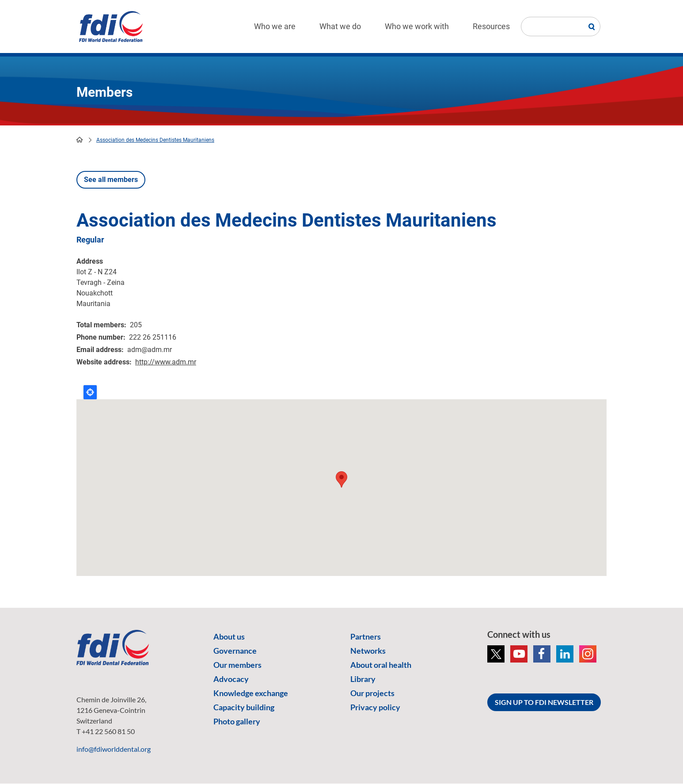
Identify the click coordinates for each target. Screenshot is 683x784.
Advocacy (231, 679)
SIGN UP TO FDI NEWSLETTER (544, 702)
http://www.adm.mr (166, 362)
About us (229, 636)
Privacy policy (375, 707)
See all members (111, 180)
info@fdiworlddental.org (114, 749)
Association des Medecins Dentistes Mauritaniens (155, 140)
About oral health (381, 665)
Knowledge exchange (251, 693)
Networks (368, 651)
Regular (90, 240)
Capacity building (244, 707)
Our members (237, 665)
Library (363, 679)
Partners (366, 636)
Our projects (372, 693)
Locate (90, 392)
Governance (235, 651)
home (80, 140)
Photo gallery (237, 721)
